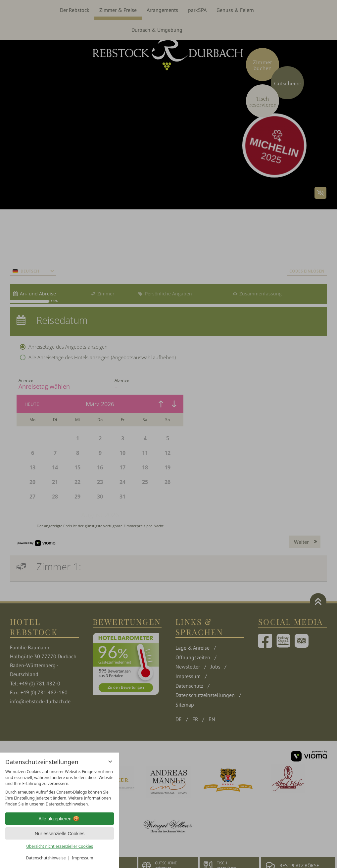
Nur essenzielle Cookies (60, 834)
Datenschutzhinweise (46, 858)
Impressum (82, 858)
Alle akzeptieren (60, 819)
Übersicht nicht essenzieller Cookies (60, 846)
